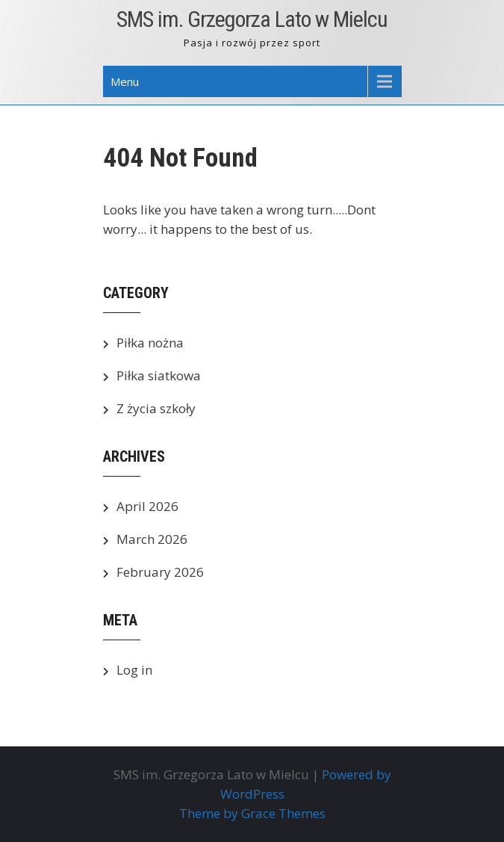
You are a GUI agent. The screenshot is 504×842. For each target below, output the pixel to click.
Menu (125, 81)
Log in (134, 670)
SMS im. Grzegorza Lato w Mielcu (252, 19)
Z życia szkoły (156, 408)
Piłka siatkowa (159, 375)
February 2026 (160, 572)
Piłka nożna (150, 343)
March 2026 (152, 539)
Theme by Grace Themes (252, 813)
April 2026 (147, 506)
